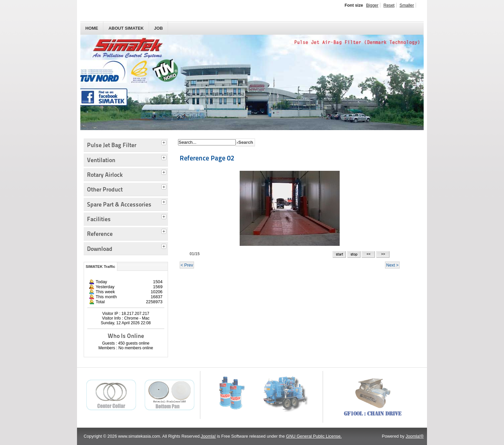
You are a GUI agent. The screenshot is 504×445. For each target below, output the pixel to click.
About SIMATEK (126, 28)
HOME (92, 28)
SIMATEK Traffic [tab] (100, 267)
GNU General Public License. (314, 436)
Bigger (372, 5)
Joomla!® (415, 436)
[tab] (165, 142)
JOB (158, 28)
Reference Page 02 (207, 158)
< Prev (187, 265)
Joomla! (208, 436)
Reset (389, 5)
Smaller (407, 5)
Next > (392, 265)
